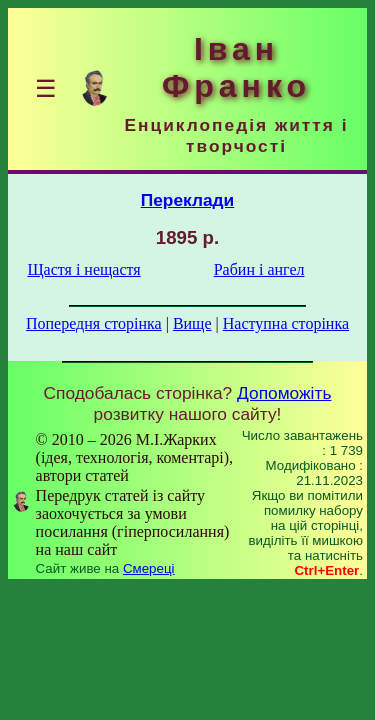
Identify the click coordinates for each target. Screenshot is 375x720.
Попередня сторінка (94, 323)
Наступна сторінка (286, 323)
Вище (192, 323)
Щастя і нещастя (83, 269)
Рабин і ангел (259, 269)
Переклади (188, 200)
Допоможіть (284, 393)
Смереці (149, 568)
